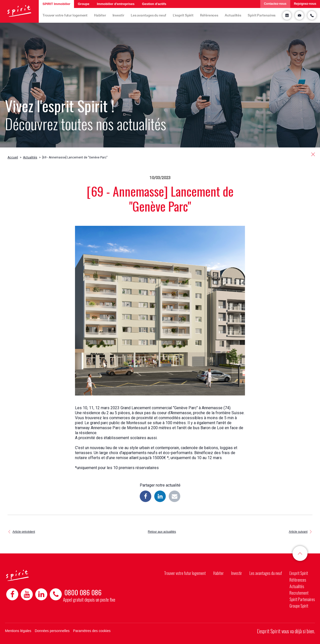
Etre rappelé (312, 15)
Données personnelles (52, 631)
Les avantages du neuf (148, 15)
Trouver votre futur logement (65, 15)
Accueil (13, 157)
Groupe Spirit (299, 606)
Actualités (233, 15)
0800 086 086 (83, 592)
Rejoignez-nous (305, 4)
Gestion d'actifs (154, 4)
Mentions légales (18, 631)
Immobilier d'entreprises (115, 4)
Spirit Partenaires (262, 15)
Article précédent (24, 532)
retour (313, 154)
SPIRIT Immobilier (56, 4)
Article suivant (298, 532)
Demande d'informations (299, 15)
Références (209, 15)
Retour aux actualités (162, 532)
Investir (118, 15)
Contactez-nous (275, 4)
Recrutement (299, 593)
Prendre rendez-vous (287, 15)
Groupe (83, 4)
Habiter (100, 15)
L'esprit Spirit (183, 15)
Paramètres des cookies (92, 631)
